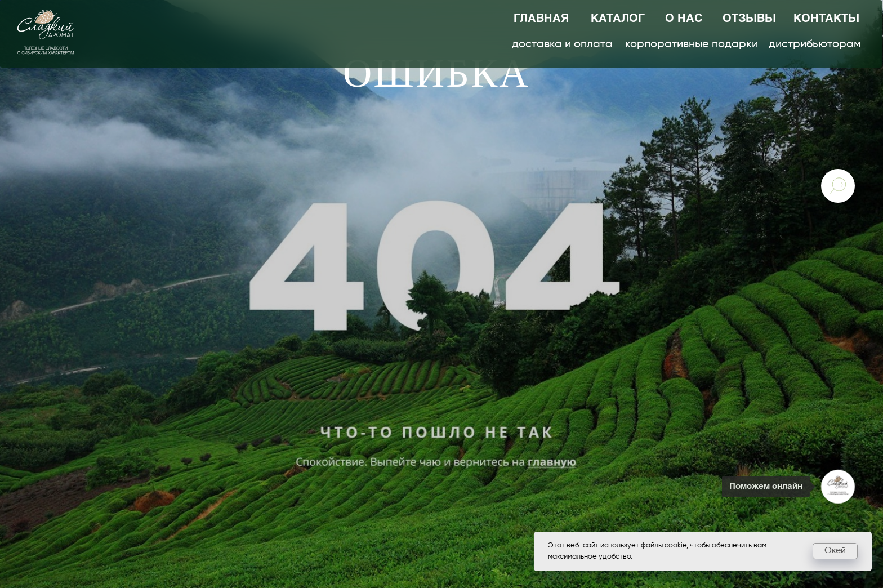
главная (541, 19)
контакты (826, 19)
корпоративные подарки (692, 44)
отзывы (749, 19)
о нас (684, 19)
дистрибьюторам (815, 44)
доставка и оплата (562, 44)
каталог (618, 19)
